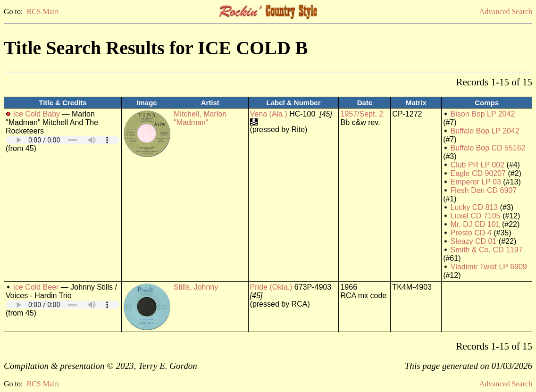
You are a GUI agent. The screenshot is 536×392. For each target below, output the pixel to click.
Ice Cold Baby (36, 114)
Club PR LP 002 (477, 165)
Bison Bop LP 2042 (483, 114)
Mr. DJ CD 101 (475, 224)
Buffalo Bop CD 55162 (488, 148)
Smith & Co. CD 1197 (487, 250)
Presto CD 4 (471, 233)
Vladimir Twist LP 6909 (489, 267)
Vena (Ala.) (269, 114)
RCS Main (42, 12)
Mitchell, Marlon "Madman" (200, 118)
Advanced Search (506, 12)
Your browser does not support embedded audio (63, 140)
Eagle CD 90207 (478, 173)
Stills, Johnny (196, 287)
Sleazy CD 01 (474, 241)
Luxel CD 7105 (476, 216)
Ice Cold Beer (36, 287)
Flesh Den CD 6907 (484, 190)
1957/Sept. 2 (362, 114)
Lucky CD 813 (474, 207)
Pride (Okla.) (271, 287)
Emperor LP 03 (476, 182)
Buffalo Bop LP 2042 (485, 131)
